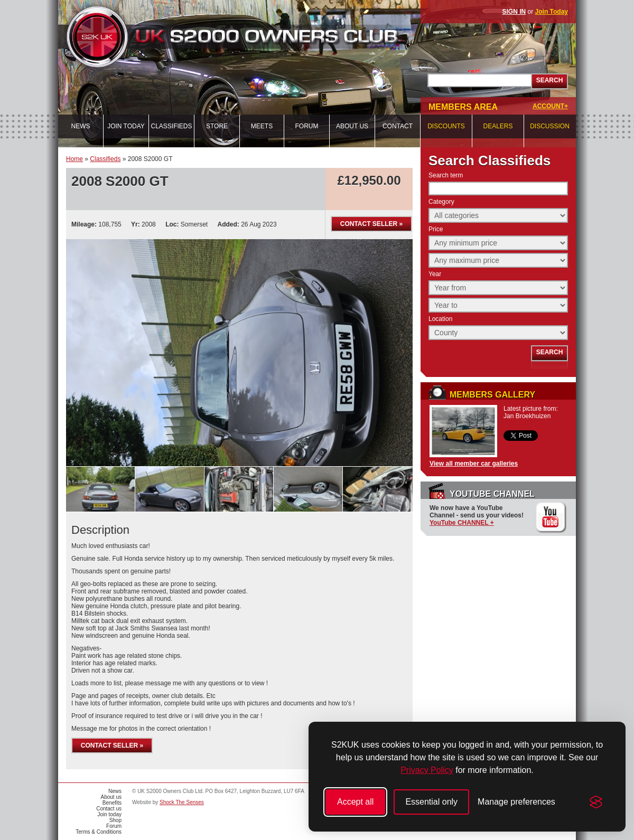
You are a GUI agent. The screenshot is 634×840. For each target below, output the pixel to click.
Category (441, 202)
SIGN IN (514, 12)
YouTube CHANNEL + (462, 523)
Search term (446, 175)
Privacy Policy (427, 770)
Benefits (112, 803)
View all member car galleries (474, 464)
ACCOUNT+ (550, 106)
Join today (126, 126)
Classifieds (171, 126)
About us (352, 126)
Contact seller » (371, 224)
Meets (262, 126)
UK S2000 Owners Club (251, 37)
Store (217, 126)
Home (74, 159)
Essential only (431, 802)
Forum (307, 126)
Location (440, 319)
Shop (115, 820)
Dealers (498, 126)
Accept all (355, 802)
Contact (398, 126)
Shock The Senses (182, 802)
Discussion (550, 126)
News (81, 126)
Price (436, 229)
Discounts (446, 126)
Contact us (109, 809)
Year (435, 274)
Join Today (552, 12)
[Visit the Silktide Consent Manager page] (596, 802)
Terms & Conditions (99, 832)
